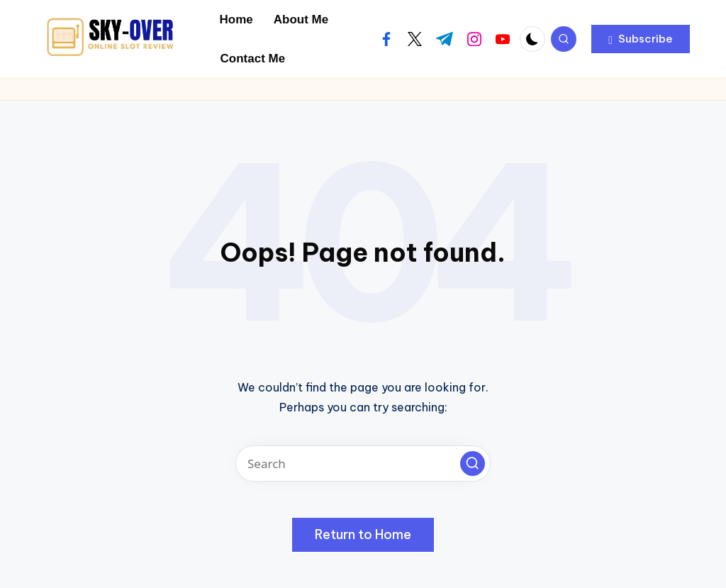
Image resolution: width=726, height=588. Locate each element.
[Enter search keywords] (363, 464)
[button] (641, 39)
